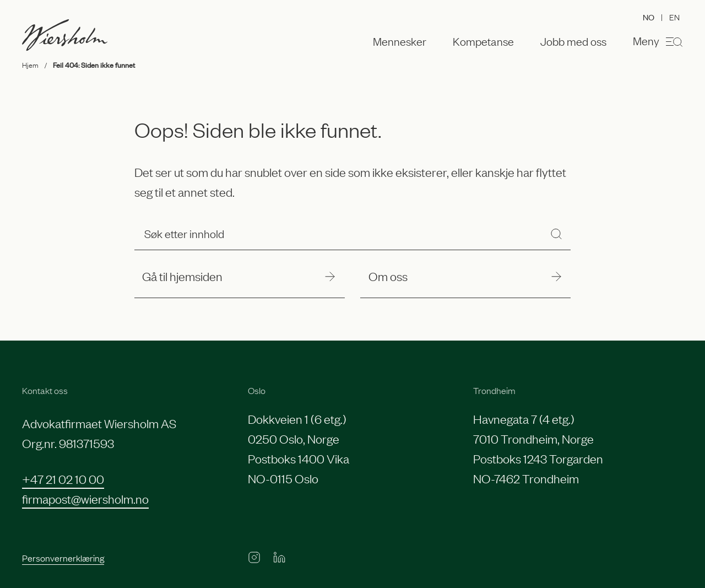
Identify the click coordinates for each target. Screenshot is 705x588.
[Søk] (556, 233)
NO (649, 17)
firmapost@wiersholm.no (85, 498)
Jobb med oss (573, 41)
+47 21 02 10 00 (63, 479)
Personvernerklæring (63, 558)
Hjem (30, 64)
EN (674, 17)
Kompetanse (483, 41)
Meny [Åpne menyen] (658, 41)
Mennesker (400, 41)
